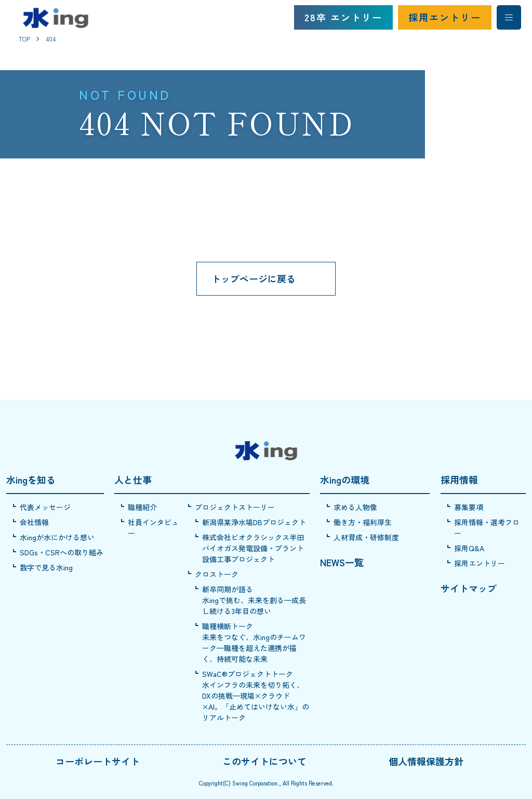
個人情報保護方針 (426, 761)
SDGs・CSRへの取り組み (62, 552)
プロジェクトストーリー (235, 507)
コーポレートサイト (98, 761)
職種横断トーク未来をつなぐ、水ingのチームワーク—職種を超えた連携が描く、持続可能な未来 (254, 642)
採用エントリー (445, 17)
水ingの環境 (345, 480)
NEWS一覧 (342, 562)
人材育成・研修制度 (366, 537)
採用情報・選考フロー (487, 528)
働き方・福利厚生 (363, 522)
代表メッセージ (45, 507)
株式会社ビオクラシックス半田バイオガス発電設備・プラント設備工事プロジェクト (253, 548)
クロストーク (217, 574)
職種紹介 (142, 507)
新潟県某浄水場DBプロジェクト (254, 522)
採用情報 (459, 480)
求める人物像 (355, 507)
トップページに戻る (254, 278)
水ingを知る (31, 480)
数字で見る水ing (46, 567)
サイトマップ (469, 588)
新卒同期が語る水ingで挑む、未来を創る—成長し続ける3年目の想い (254, 600)
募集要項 (469, 507)
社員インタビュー (153, 528)
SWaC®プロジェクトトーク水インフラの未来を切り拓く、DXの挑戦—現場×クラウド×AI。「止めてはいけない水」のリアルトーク (256, 696)
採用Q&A (469, 548)
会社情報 (34, 522)
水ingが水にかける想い (57, 537)
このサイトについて (264, 761)
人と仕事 (133, 480)
